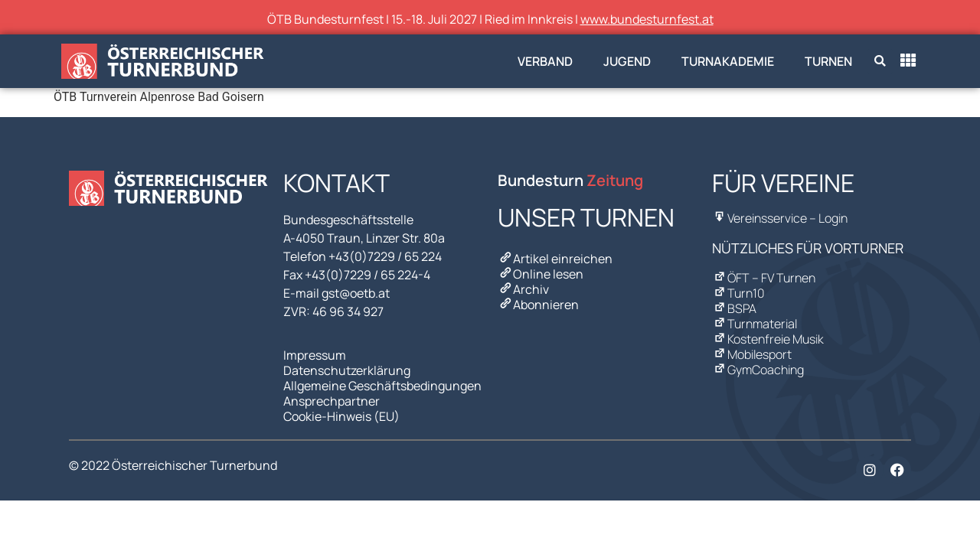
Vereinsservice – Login (780, 218)
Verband (545, 61)
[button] (880, 62)
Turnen (828, 61)
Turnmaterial (755, 324)
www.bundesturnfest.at (647, 19)
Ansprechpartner (332, 401)
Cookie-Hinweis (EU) (341, 416)
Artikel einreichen (555, 259)
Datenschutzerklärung (347, 370)
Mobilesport (752, 354)
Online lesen (541, 274)
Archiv (523, 289)
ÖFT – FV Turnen (764, 278)
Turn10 (738, 293)
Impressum (315, 355)
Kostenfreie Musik (768, 339)
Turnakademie (728, 61)
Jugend (627, 61)
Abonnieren (538, 305)
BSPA (734, 308)
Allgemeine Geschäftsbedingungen (382, 386)
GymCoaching (758, 370)
